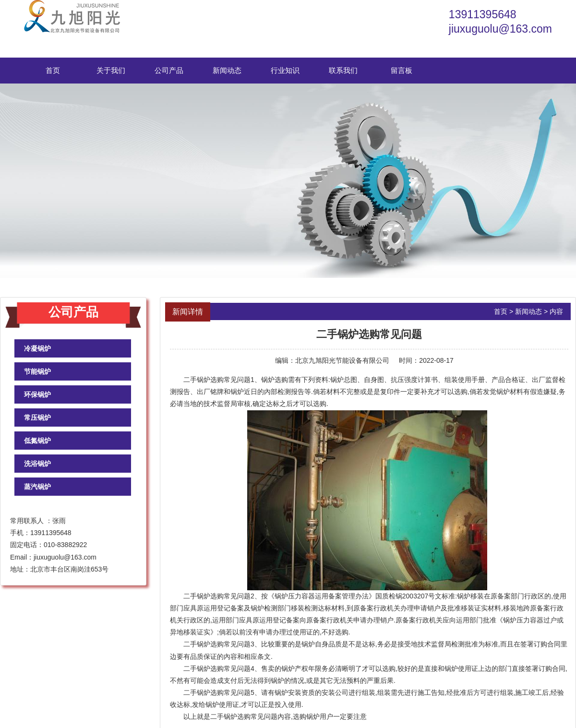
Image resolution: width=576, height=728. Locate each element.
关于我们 (111, 70)
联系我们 (343, 70)
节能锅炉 (37, 371)
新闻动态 (227, 70)
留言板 (402, 70)
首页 (53, 70)
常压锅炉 (37, 418)
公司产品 (169, 70)
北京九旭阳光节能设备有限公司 (342, 360)
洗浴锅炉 (37, 464)
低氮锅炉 (37, 441)
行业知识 (285, 70)
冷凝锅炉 (37, 348)
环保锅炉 (37, 394)
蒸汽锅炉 (37, 487)
